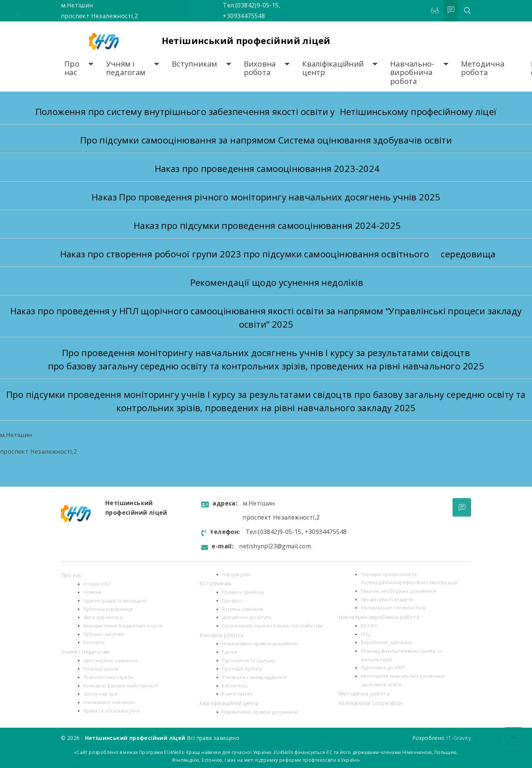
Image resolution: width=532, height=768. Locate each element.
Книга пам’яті (237, 694)
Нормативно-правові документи (260, 644)
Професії (232, 601)
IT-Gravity (459, 738)
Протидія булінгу (242, 669)
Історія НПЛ (97, 584)
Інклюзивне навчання (109, 702)
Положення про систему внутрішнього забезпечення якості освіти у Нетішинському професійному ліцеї (266, 111)
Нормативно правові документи (260, 712)
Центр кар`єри (100, 694)
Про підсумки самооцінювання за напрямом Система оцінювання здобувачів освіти (266, 140)
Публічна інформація (108, 609)
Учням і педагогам (126, 68)
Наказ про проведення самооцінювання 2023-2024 (266, 168)
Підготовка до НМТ (383, 668)
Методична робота (483, 68)
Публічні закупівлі (104, 634)
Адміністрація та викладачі (115, 601)
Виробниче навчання (387, 642)
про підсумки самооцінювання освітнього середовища (369, 254)
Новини (93, 592)
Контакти (94, 642)
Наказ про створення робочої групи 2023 (152, 254)
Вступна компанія (243, 609)
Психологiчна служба (108, 677)
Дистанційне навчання (110, 661)
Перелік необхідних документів (399, 591)
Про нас (72, 68)
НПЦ (366, 634)
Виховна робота (260, 68)
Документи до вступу (247, 617)
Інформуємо (236, 574)
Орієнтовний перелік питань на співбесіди (273, 626)
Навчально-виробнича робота (412, 72)
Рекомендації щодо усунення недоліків (277, 282)
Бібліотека (234, 686)
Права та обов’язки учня (112, 711)
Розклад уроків (101, 669)
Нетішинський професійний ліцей (246, 40)
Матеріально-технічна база (394, 608)
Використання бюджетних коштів (123, 626)
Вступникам (195, 64)
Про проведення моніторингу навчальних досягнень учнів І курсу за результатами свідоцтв (266, 353)
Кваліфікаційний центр (333, 68)
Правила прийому (243, 592)
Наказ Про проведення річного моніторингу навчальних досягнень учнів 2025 (266, 197)
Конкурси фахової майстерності (121, 686)
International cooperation (371, 703)
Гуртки (230, 652)
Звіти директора (103, 617)
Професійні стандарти (387, 600)
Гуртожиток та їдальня (248, 661)
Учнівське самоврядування (254, 677)
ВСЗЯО (369, 626)
